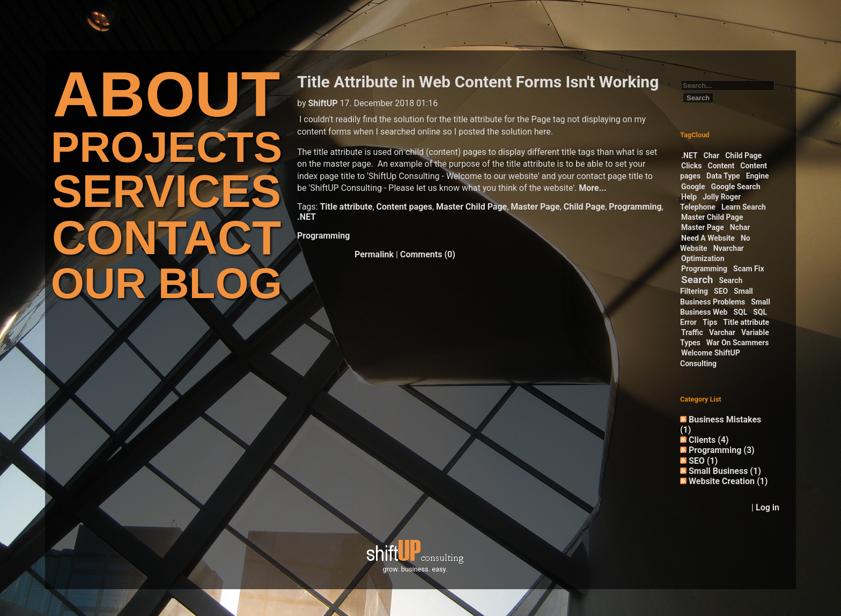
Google (693, 187)
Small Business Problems (717, 296)
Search (697, 280)
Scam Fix (749, 269)
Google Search (736, 187)
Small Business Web (725, 307)
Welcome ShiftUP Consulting (710, 358)
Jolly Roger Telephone (710, 202)
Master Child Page (471, 207)
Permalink (374, 254)
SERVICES (167, 191)
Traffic (692, 332)
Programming (635, 207)
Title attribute (346, 207)
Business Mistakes (721, 425)
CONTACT (167, 238)
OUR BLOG (167, 283)
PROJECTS (167, 147)
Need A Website (708, 238)
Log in (768, 507)
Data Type (723, 176)
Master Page (535, 207)
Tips (710, 322)
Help (689, 197)
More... (592, 188)
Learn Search (744, 207)
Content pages (404, 207)
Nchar (740, 227)
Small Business (725, 471)
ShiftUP (323, 103)
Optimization (703, 258)
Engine (758, 176)
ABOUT (167, 94)
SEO (721, 291)
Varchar (722, 332)
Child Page (584, 207)
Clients (709, 440)
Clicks (692, 166)
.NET (307, 217)
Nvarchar (729, 248)
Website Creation (728, 481)
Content (721, 166)
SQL (740, 312)
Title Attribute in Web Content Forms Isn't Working (478, 82)
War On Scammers (738, 343)
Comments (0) (428, 254)
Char (712, 155)
